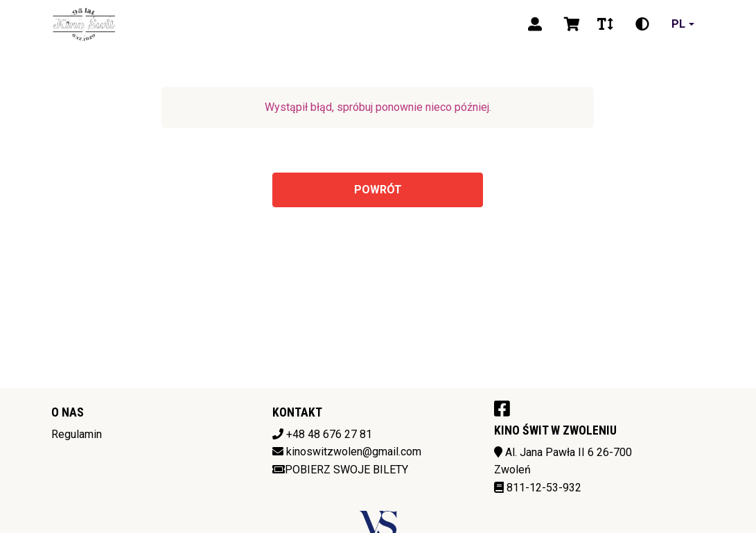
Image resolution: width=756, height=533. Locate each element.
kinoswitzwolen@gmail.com (354, 452)
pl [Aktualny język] (678, 24)
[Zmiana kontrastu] (642, 24)
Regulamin (77, 434)
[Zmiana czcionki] (605, 24)
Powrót (378, 190)
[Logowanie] (535, 24)
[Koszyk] (570, 24)
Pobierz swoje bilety (340, 470)
